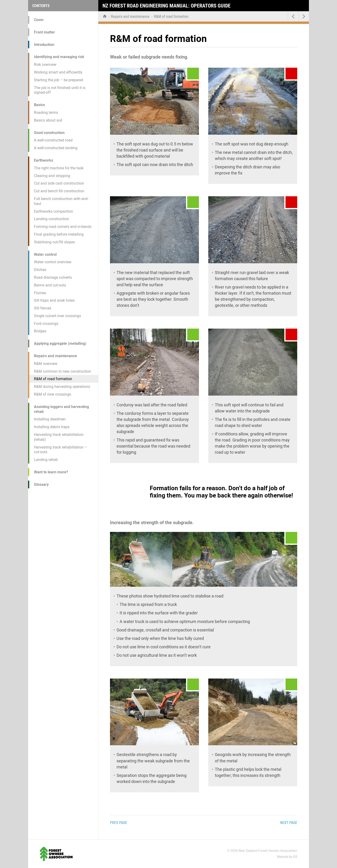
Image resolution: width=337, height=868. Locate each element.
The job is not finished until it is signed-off (60, 90)
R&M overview (46, 364)
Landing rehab (46, 460)
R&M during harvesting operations (62, 387)
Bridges (40, 331)
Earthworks (44, 160)
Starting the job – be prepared (59, 80)
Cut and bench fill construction (59, 191)
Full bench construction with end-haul (61, 201)
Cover (39, 20)
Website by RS (287, 857)
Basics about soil (48, 120)
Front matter (44, 32)
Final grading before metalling (59, 234)
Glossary (41, 484)
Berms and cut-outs (50, 285)
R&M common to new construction (62, 371)
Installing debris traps (52, 427)
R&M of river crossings (53, 394)
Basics (39, 105)
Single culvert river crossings (57, 316)
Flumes (40, 293)
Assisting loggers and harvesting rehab (61, 409)
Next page (289, 823)
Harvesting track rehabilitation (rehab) (59, 437)
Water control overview (53, 262)
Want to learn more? (51, 472)
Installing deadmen (50, 419)
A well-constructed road (53, 140)
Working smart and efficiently (58, 72)
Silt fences (43, 308)
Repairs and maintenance (55, 356)
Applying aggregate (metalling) (60, 343)
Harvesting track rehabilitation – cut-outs (60, 450)
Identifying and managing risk (59, 57)
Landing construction (51, 219)
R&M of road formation (53, 379)
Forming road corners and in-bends (63, 227)
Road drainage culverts (53, 277)
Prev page (119, 823)
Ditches (40, 270)
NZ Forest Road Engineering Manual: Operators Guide (167, 6)
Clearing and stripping (52, 176)
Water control (45, 254)
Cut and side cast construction (59, 183)
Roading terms (46, 113)
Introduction (44, 45)
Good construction (49, 133)
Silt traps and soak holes (54, 300)
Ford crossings (46, 324)
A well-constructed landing (56, 148)
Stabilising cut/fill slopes (54, 242)
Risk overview (45, 65)
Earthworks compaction (53, 211)
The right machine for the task (59, 168)
